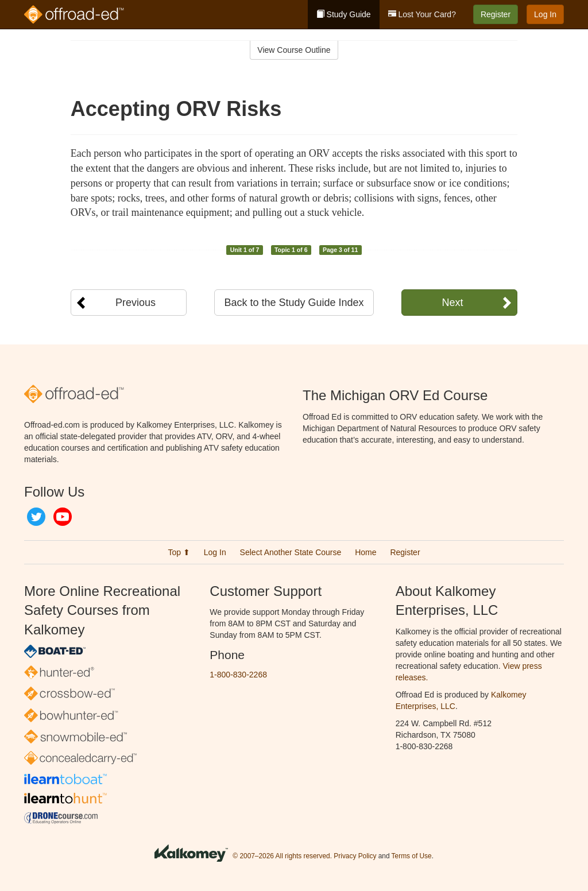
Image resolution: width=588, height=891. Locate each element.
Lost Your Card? (422, 14)
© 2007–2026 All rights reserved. (282, 856)
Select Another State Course (291, 552)
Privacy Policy (355, 856)
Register (496, 14)
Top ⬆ (179, 552)
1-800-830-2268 (238, 675)
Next (452, 303)
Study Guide (344, 14)
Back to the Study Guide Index (294, 303)
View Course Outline (294, 50)
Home (365, 552)
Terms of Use (412, 856)
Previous (136, 303)
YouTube (63, 517)
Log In (545, 14)
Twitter (36, 517)
